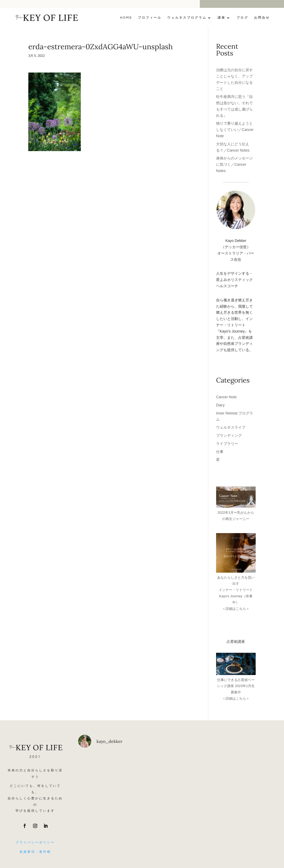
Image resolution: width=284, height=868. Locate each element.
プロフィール (150, 18)
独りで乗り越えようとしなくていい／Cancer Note (235, 130)
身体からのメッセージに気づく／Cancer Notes (234, 164)
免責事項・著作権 (35, 852)
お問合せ (262, 18)
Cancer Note (226, 397)
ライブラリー (227, 444)
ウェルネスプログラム (187, 18)
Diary (220, 405)
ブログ (242, 18)
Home (126, 18)
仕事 (220, 452)
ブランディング (229, 435)
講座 (222, 18)
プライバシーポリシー (35, 842)
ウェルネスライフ (231, 427)
